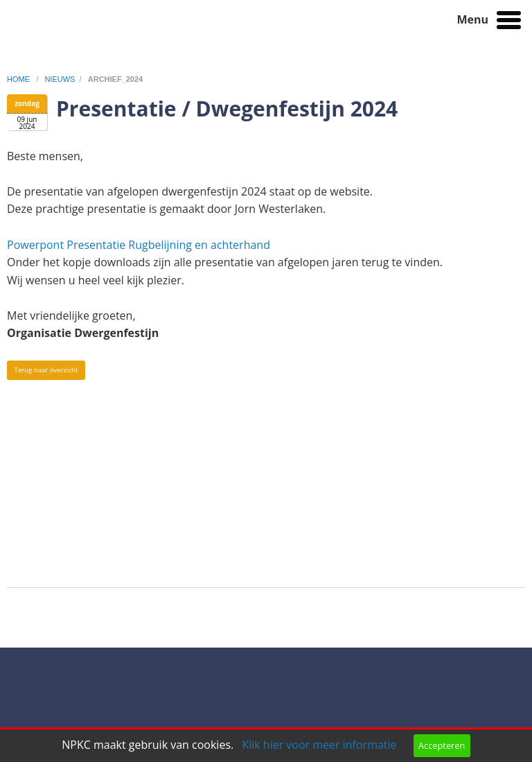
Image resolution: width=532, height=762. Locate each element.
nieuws (60, 79)
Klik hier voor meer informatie (319, 745)
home (19, 79)
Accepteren (442, 745)
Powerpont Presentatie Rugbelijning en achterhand (140, 245)
